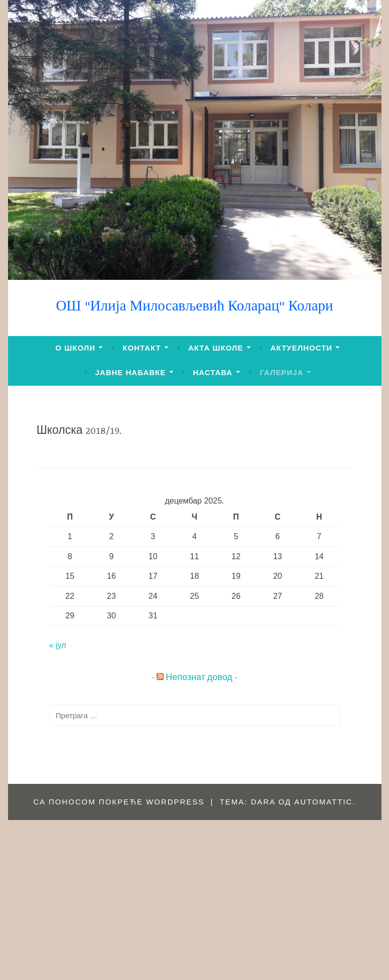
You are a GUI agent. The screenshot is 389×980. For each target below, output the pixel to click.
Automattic (323, 802)
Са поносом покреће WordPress (119, 802)
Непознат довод (199, 678)
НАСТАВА (213, 372)
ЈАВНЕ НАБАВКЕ (131, 372)
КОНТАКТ (142, 348)
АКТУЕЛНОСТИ (301, 348)
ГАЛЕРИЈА (281, 372)
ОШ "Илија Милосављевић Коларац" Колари (194, 307)
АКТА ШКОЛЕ (216, 348)
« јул (58, 645)
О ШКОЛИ (75, 348)
